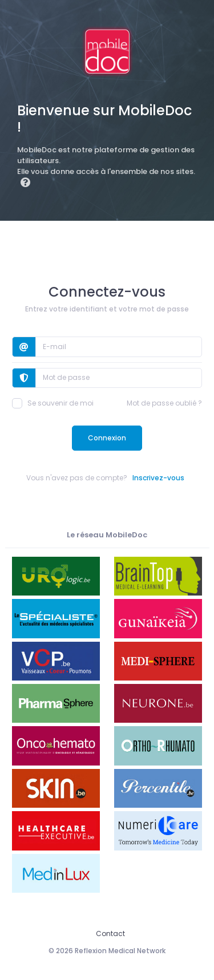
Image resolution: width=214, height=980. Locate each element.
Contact (110, 934)
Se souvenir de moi (53, 403)
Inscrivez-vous (158, 478)
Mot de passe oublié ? (164, 403)
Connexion (107, 438)
